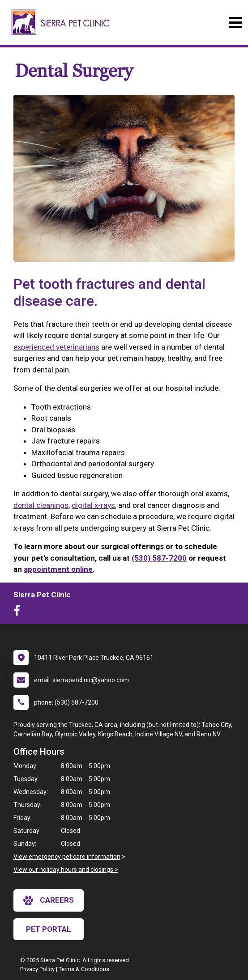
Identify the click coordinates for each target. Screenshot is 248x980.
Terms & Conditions (84, 969)
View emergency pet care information (67, 857)
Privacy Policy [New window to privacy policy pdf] (37, 969)
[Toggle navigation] (235, 23)
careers (49, 900)
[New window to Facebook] (19, 612)
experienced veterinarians (56, 347)
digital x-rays (93, 505)
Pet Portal (49, 929)
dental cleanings (41, 505)
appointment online (58, 569)
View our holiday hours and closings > (66, 870)
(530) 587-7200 (159, 558)
